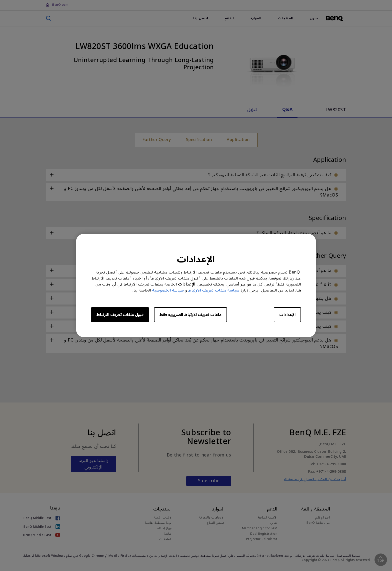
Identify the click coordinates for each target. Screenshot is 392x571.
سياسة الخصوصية (168, 290)
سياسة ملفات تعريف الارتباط (214, 290)
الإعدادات (287, 315)
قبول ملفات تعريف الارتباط (120, 315)
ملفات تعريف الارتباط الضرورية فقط (190, 315)
